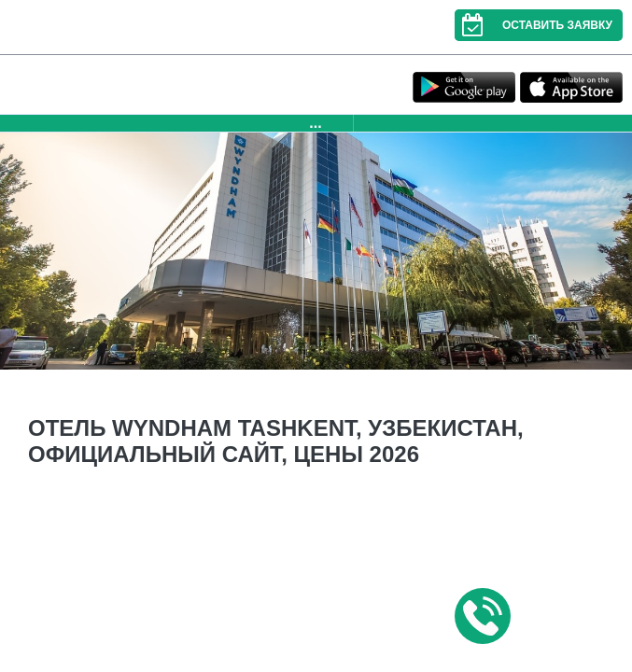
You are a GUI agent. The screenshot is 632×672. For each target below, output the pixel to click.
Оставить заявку (534, 25)
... (315, 123)
